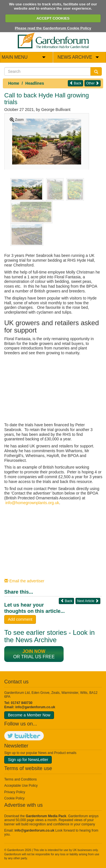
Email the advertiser (24, 581)
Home (14, 83)
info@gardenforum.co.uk (35, 707)
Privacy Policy (15, 792)
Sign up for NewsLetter (28, 760)
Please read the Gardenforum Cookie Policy (53, 28)
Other (93, 83)
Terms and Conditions (20, 779)
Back (75, 83)
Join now (34, 651)
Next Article (88, 601)
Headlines (35, 83)
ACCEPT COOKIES (53, 18)
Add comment (20, 619)
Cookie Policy (14, 798)
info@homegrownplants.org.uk (32, 503)
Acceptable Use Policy (21, 786)
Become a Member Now (29, 715)
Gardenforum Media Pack (46, 816)
